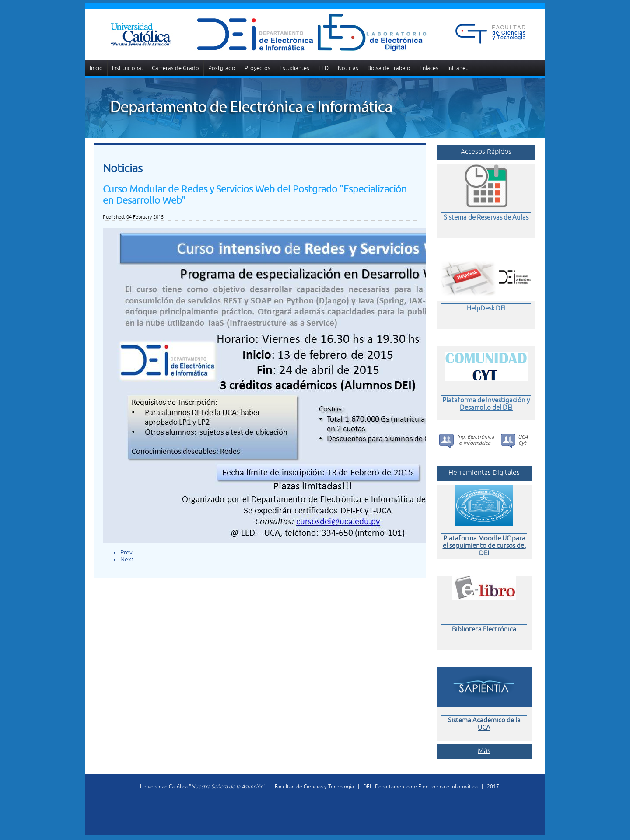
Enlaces (429, 68)
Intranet (458, 68)
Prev (126, 552)
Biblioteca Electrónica (484, 630)
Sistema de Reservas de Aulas (486, 217)
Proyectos (257, 68)
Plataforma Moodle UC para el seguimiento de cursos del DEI (484, 547)
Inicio (96, 68)
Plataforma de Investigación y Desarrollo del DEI (486, 404)
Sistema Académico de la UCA (484, 725)
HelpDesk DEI (486, 308)
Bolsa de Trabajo (389, 68)
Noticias (348, 68)
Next (127, 559)
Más (484, 752)
